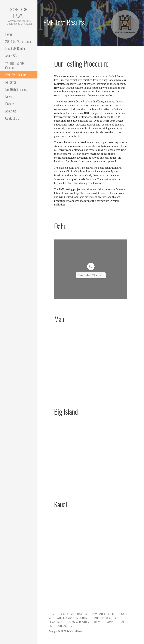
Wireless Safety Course (15, 65)
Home (9, 34)
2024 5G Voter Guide (18, 41)
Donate (10, 104)
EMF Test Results (16, 75)
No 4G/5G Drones (16, 89)
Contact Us (12, 118)
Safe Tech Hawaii (19, 13)
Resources (11, 82)
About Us (11, 111)
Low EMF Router (15, 48)
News (9, 96)
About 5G (11, 56)
